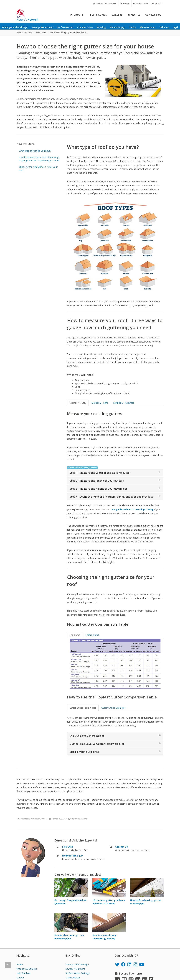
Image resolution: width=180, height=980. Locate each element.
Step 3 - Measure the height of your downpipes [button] (99, 489)
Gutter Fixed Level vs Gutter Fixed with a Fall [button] (97, 744)
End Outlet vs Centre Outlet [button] (87, 736)
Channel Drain (73, 978)
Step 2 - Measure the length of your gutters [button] (97, 481)
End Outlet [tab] (75, 635)
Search (125, 3)
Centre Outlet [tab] (92, 635)
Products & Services (27, 969)
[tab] (115, 473)
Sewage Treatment (75, 969)
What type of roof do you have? (35, 151)
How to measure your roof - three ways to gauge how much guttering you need (39, 159)
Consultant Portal (105, 3)
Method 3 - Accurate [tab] (124, 403)
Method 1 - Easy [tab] (78, 403)
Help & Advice (24, 973)
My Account (141, 3)
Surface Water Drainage (78, 973)
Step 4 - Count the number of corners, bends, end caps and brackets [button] (111, 497)
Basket (157, 3)
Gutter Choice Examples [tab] (113, 708)
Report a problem (78, 819)
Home (20, 964)
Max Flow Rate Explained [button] (84, 752)
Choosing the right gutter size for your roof (38, 169)
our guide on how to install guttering (133, 509)
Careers (20, 978)
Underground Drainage (77, 964)
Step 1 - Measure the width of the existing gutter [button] (100, 473)
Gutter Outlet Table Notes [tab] (83, 708)
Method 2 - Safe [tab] (100, 403)
